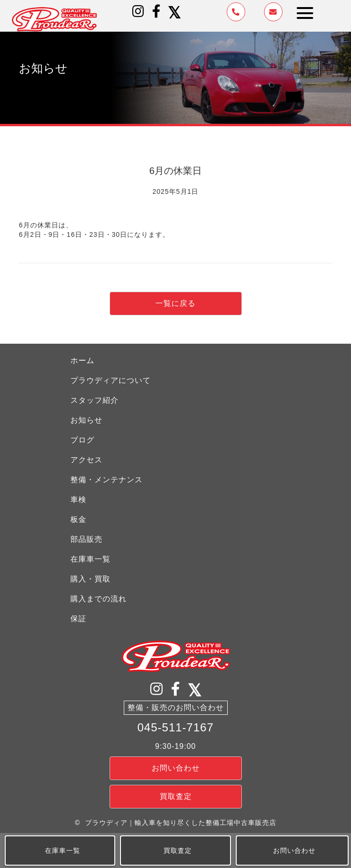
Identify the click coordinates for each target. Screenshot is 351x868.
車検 (78, 499)
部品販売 (86, 539)
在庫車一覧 (90, 559)
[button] (138, 11)
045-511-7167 (175, 727)
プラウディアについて (111, 380)
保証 (78, 619)
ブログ (82, 440)
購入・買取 (90, 579)
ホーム (82, 360)
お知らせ (86, 420)
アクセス (86, 460)
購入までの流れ (98, 599)
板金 (78, 519)
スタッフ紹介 (94, 400)
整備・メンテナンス (107, 480)
